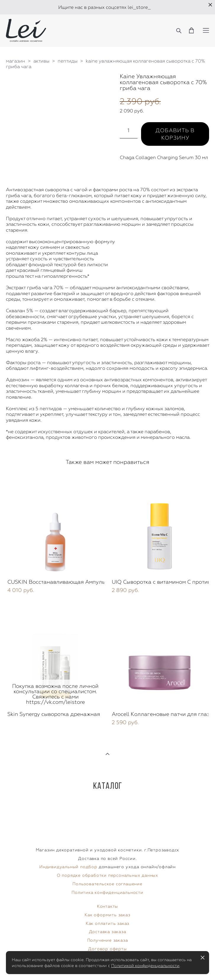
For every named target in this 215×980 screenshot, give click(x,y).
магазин (16, 61)
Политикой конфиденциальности (145, 966)
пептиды (68, 61)
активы (41, 61)
